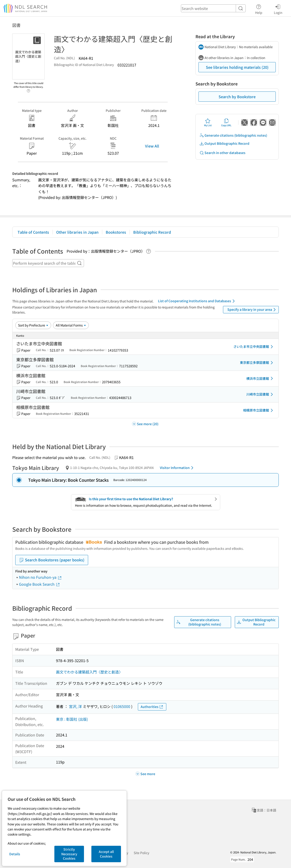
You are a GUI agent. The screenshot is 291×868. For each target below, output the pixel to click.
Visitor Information (177, 468)
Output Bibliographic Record (224, 143)
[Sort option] (33, 325)
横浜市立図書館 (260, 378)
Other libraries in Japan (77, 232)
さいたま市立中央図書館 (254, 347)
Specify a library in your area (252, 310)
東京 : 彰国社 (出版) (72, 719)
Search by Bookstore (237, 97)
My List (208, 123)
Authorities (152, 707)
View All (152, 146)
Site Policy (141, 853)
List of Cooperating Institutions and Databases (197, 301)
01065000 (122, 706)
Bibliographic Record (152, 232)
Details (15, 854)
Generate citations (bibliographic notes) (233, 135)
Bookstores (116, 232)
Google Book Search (40, 584)
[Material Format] (71, 325)
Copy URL (226, 123)
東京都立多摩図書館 (257, 363)
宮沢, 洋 (75, 706)
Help (259, 9)
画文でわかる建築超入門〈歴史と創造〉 (89, 672)
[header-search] (213, 8)
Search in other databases (222, 153)
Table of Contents (33, 232)
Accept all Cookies (106, 854)
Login (278, 9)
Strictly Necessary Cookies (69, 854)
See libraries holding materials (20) (237, 67)
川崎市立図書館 (260, 394)
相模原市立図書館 (259, 410)
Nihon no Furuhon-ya (40, 577)
